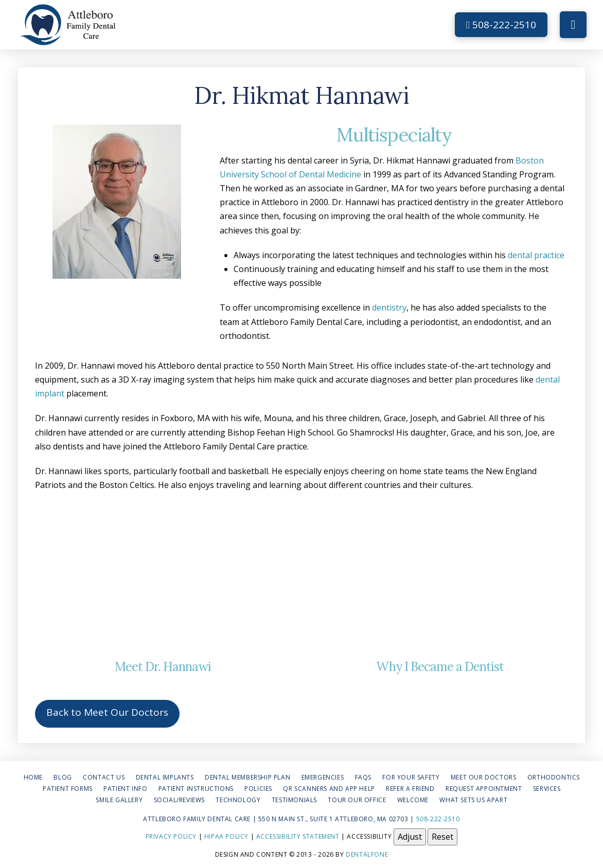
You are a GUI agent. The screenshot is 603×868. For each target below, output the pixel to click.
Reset (442, 837)
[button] (573, 25)
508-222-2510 (501, 25)
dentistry (389, 308)
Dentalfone (367, 854)
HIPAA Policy (226, 836)
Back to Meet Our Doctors (107, 712)
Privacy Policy (171, 836)
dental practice (536, 255)
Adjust (410, 837)
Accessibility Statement (298, 836)
